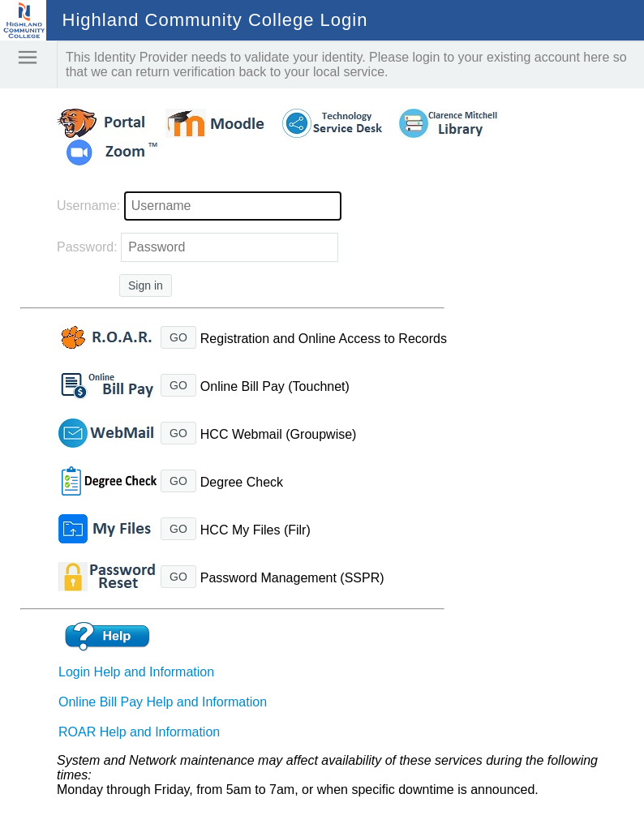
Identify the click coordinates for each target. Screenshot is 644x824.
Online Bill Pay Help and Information (163, 702)
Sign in (146, 285)
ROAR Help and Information (139, 732)
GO (178, 337)
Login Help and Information (136, 672)
